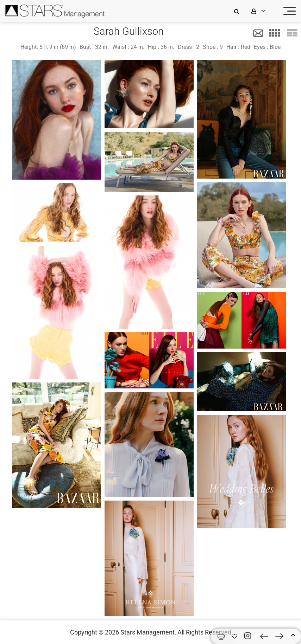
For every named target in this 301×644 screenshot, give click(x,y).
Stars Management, (148, 632)
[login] (263, 11)
